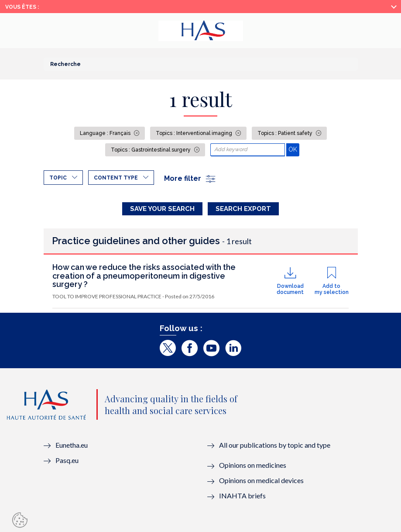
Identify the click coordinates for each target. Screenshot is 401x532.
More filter (190, 178)
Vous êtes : (22, 7)
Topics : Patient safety (286, 133)
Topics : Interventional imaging (195, 133)
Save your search (162, 209)
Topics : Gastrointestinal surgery (151, 150)
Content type (116, 178)
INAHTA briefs (242, 496)
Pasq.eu (67, 460)
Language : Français (106, 133)
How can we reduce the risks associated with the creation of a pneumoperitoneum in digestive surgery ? (144, 276)
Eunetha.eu (72, 445)
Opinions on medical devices (261, 480)
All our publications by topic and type (275, 445)
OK (294, 149)
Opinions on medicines (253, 465)
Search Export (243, 209)
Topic (58, 178)
